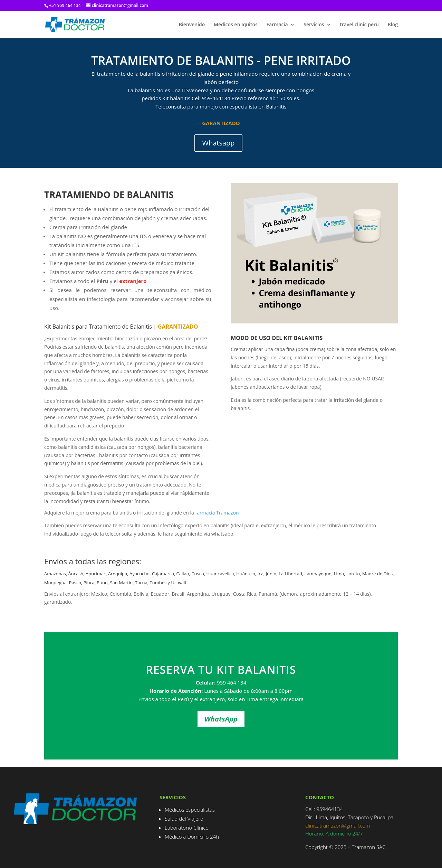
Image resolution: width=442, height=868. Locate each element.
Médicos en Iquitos (236, 25)
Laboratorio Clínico (187, 828)
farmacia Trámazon (217, 513)
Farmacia (277, 25)
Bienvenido (192, 25)
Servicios (314, 25)
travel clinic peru (359, 25)
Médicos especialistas (190, 810)
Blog (393, 25)
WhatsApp (221, 719)
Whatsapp (218, 143)
